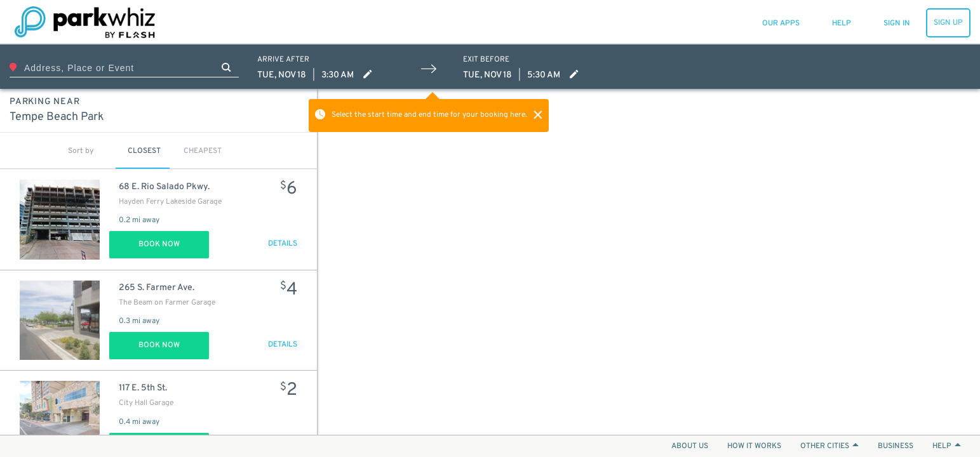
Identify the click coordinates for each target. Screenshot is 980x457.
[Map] (649, 262)
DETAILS (283, 244)
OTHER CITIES (829, 446)
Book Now (159, 244)
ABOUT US (690, 446)
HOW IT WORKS (754, 446)
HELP (947, 446)
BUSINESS (896, 446)
